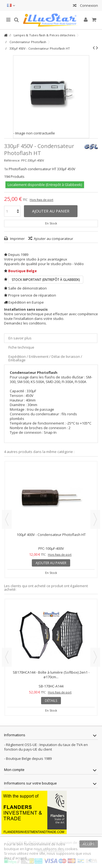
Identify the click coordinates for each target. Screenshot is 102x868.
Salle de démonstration (27, 288)
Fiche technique (21, 347)
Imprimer (17, 239)
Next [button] (95, 519)
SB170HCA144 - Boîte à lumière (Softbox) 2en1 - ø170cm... (51, 675)
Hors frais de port (41, 200)
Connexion (89, 5)
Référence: (12, 160)
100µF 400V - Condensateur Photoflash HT (51, 535)
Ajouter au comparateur (53, 239)
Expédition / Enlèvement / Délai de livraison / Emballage (45, 358)
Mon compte (14, 770)
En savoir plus (20, 338)
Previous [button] (7, 519)
